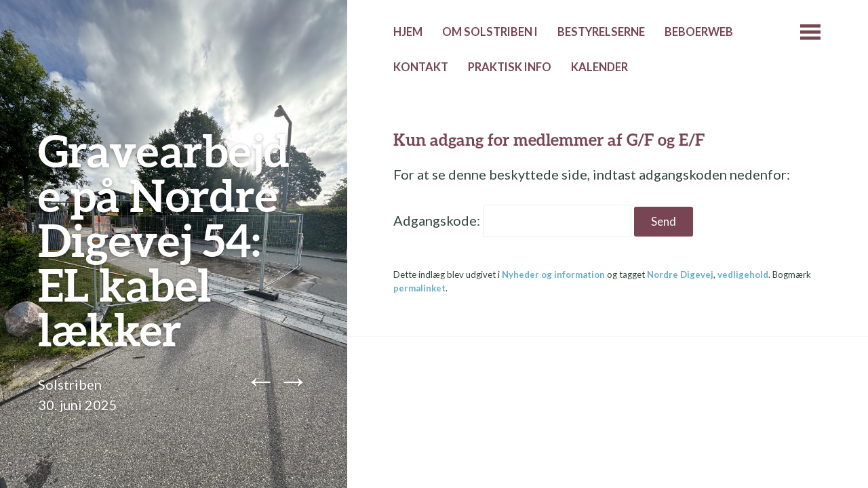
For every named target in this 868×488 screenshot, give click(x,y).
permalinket (419, 288)
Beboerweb (699, 32)
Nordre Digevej (680, 274)
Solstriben (70, 384)
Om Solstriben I (490, 32)
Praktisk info (510, 67)
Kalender (599, 67)
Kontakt (421, 67)
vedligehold (743, 274)
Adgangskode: (512, 220)
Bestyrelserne (601, 32)
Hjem (408, 32)
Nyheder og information (553, 274)
